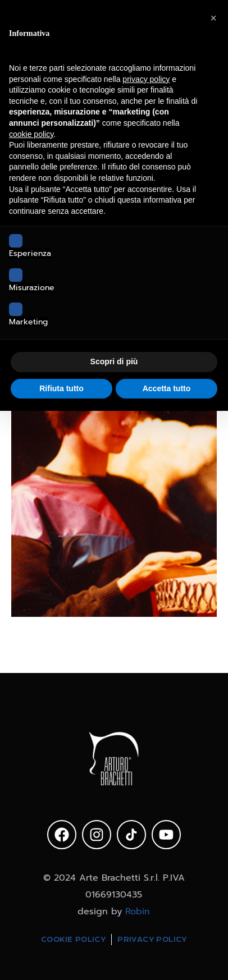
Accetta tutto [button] (167, 388)
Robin (138, 912)
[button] (213, 18)
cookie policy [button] (31, 134)
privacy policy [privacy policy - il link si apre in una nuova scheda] (146, 79)
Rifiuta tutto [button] (61, 388)
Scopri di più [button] (114, 361)
